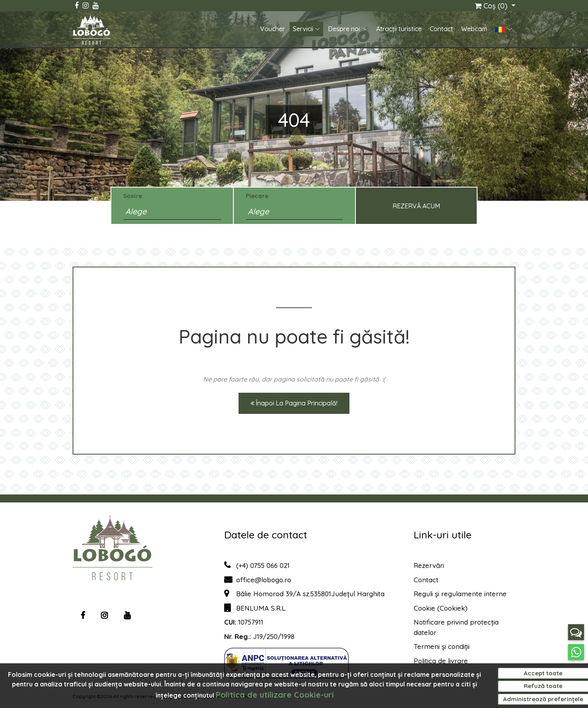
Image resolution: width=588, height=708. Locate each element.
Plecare (257, 196)
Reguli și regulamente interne (460, 594)
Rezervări (429, 565)
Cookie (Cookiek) (441, 608)
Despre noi (345, 29)
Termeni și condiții (442, 646)
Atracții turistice (399, 29)
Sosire (133, 196)
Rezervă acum (416, 206)
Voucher (272, 29)
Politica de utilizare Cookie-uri (275, 695)
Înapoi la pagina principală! (294, 403)
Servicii (303, 29)
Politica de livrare (441, 661)
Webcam (474, 29)
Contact (441, 29)
